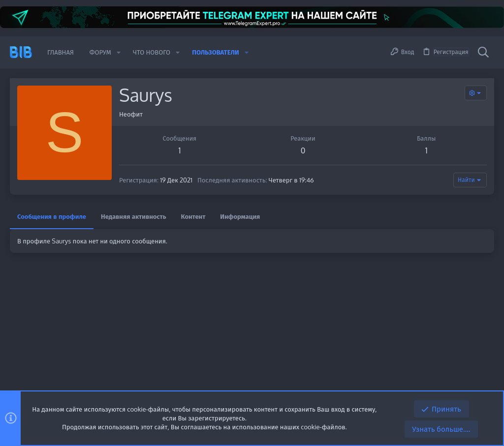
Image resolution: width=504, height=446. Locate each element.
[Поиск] (483, 52)
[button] (119, 52)
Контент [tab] (193, 216)
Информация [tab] (240, 216)
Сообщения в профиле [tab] (52, 216)
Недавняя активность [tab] (134, 216)
